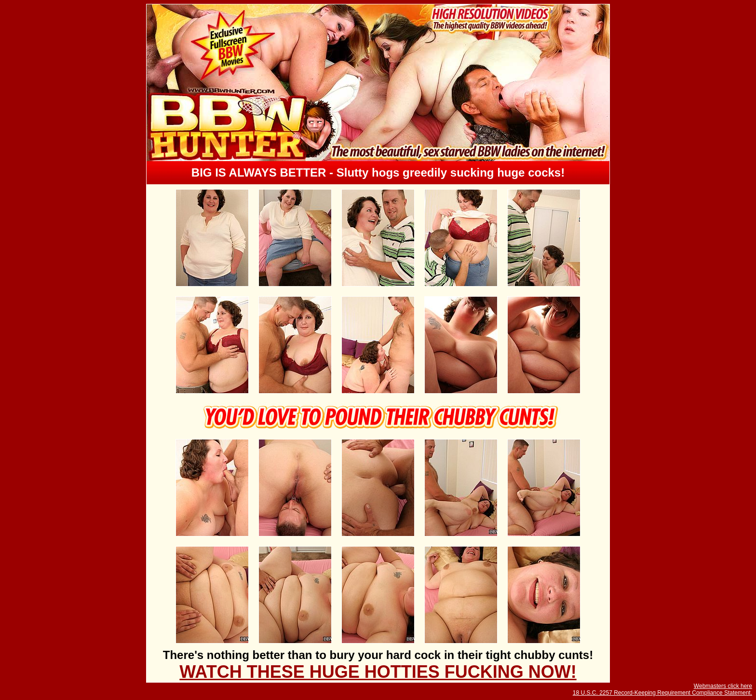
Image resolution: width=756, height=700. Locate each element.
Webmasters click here (723, 686)
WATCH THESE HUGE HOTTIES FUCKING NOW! (378, 672)
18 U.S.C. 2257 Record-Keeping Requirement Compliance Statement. (662, 693)
